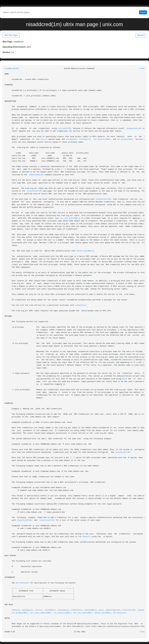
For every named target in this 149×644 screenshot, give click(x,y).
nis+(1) (44, 139)
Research (141, 35)
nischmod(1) (72, 139)
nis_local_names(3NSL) (41, 613)
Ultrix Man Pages (11, 35)
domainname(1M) (36, 175)
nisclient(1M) (64, 128)
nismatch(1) (81, 305)
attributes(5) (23, 583)
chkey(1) (86, 537)
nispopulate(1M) (134, 128)
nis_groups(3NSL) (125, 139)
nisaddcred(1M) (12, 69)
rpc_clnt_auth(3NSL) (70, 218)
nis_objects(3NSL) (102, 139)
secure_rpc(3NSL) (84, 251)
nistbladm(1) (91, 610)
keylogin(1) (28, 610)
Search (143, 12)
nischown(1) (85, 139)
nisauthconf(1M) (35, 191)
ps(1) (125, 379)
